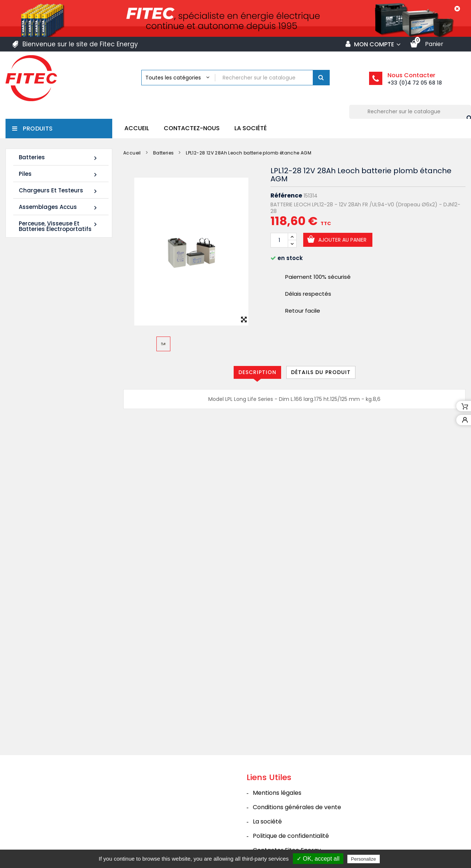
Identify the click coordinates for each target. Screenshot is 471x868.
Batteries (59, 158)
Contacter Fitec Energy (287, 825)
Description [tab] (257, 372)
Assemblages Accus (59, 207)
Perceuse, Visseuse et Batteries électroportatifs (59, 226)
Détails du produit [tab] (321, 372)
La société (251, 128)
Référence (286, 196)
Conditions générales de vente (297, 782)
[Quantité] (279, 240)
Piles (59, 174)
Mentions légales (277, 767)
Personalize (364, 859)
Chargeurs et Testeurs (59, 191)
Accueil (137, 128)
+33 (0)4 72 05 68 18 (415, 83)
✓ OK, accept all (318, 859)
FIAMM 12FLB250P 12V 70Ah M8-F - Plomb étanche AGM (51, 444)
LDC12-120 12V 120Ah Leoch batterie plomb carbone (51, 344)
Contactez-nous (192, 128)
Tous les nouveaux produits (63, 490)
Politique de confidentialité (291, 810)
